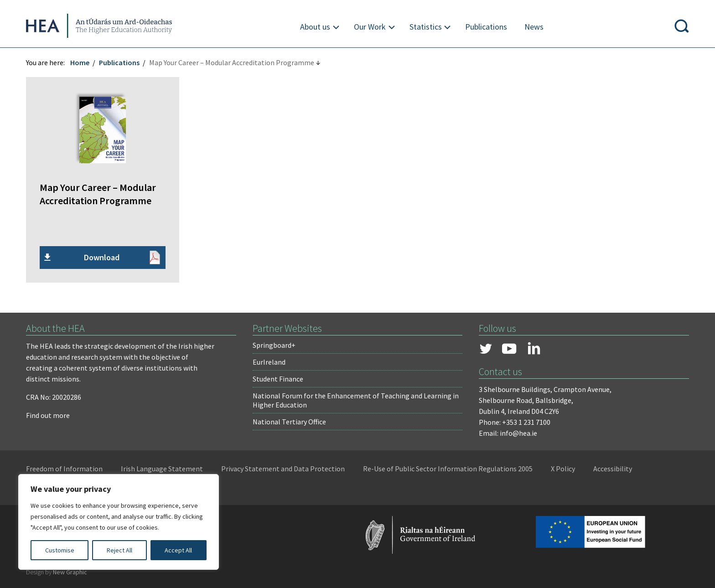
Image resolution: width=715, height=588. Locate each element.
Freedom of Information (66, 468)
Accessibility (614, 468)
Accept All (178, 550)
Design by (58, 572)
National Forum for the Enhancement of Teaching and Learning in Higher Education (356, 400)
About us (315, 27)
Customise (60, 550)
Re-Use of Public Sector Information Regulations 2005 (449, 468)
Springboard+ (275, 345)
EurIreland (269, 361)
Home (81, 62)
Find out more (49, 415)
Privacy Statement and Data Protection (284, 468)
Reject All (119, 550)
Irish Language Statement (163, 468)
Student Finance (278, 378)
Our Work (370, 27)
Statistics (426, 27)
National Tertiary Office (290, 421)
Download (103, 257)
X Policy (564, 468)
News (534, 27)
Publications (486, 27)
